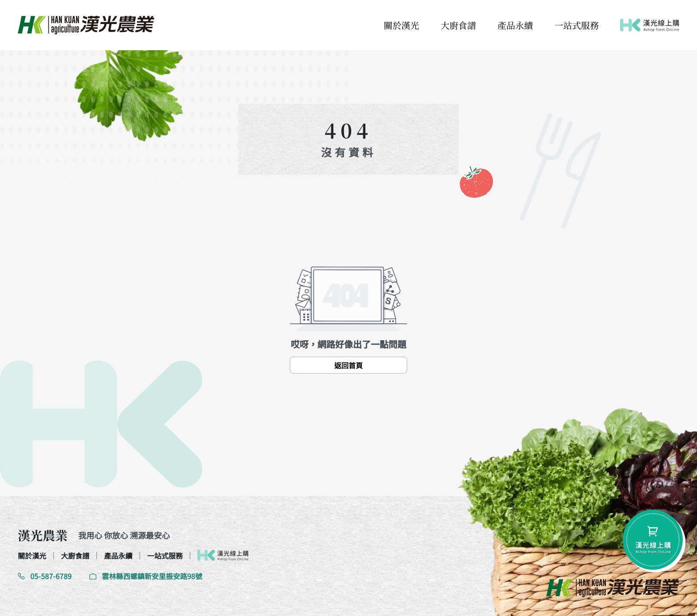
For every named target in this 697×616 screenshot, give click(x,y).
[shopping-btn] (653, 540)
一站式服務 (577, 25)
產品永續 (515, 25)
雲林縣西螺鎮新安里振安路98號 (146, 576)
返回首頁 (348, 365)
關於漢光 (401, 25)
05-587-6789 (45, 576)
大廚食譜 (458, 25)
